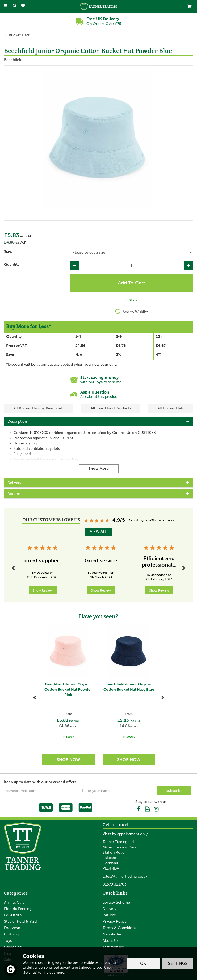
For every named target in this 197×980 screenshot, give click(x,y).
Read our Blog (147, 809)
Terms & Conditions (119, 928)
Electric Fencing (18, 909)
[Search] (15, 6)
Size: (8, 251)
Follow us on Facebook (139, 809)
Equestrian (13, 915)
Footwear (12, 928)
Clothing (11, 934)
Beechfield (13, 60)
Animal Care (14, 902)
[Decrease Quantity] (74, 265)
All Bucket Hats (171, 408)
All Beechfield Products (111, 408)
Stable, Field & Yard (20, 921)
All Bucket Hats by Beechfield (39, 408)
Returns (109, 915)
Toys (8, 941)
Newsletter (112, 934)
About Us (110, 941)
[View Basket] (190, 6)
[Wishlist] (24, 6)
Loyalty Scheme (116, 902)
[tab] (98, 422)
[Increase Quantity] (188, 265)
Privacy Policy (115, 921)
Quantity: (12, 264)
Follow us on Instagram (156, 809)
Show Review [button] (43, 590)
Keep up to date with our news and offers (40, 782)
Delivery (110, 909)
